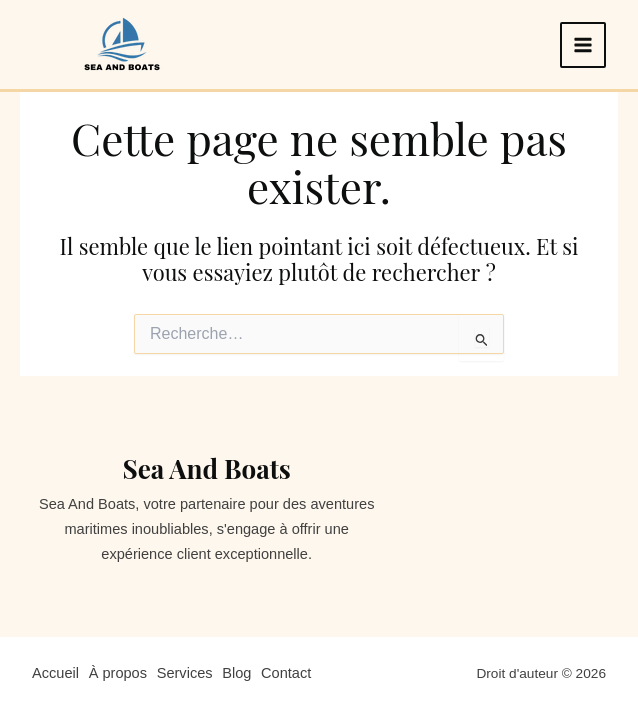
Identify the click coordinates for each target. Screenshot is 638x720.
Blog (240, 673)
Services (187, 673)
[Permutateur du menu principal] (583, 45)
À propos (119, 673)
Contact (291, 673)
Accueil (55, 673)
